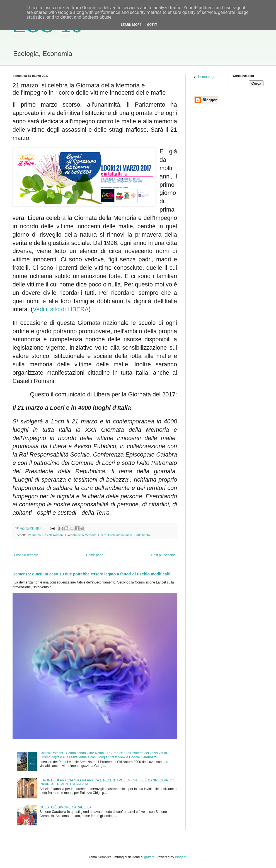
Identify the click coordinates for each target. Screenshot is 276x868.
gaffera (149, 857)
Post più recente (26, 555)
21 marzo (34, 535)
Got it (152, 25)
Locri (111, 535)
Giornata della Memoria (81, 535)
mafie (129, 535)
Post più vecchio (164, 555)
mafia (120, 535)
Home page (95, 555)
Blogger (181, 857)
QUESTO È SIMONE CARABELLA (66, 807)
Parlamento (142, 535)
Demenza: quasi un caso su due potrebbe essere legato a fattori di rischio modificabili (93, 574)
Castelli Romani (53, 535)
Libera (102, 535)
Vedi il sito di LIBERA (60, 309)
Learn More (131, 25)
